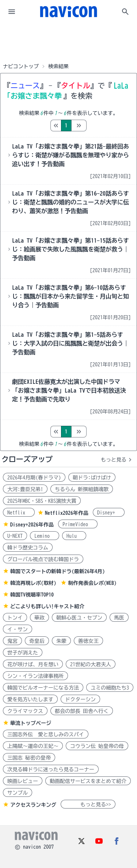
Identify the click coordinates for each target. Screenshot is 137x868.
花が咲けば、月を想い (33, 664)
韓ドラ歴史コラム (28, 548)
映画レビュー (23, 781)
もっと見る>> (88, 805)
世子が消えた (23, 653)
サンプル (18, 793)
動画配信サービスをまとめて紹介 (88, 781)
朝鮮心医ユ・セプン (79, 618)
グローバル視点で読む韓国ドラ (43, 559)
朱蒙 (61, 641)
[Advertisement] (69, 42)
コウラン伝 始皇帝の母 (97, 746)
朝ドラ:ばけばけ (92, 478)
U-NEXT (15, 536)
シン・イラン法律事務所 (35, 676)
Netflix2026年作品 (67, 513)
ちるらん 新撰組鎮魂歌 (82, 489)
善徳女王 (88, 641)
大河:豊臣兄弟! (25, 489)
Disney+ (109, 513)
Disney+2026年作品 (32, 525)
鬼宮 (12, 641)
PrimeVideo (78, 524)
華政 (39, 618)
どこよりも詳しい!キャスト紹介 (47, 606)
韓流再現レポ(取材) (33, 583)
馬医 (119, 618)
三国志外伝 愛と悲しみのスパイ (46, 734)
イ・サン (18, 629)
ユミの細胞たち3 (110, 688)
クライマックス (25, 711)
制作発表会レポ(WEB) (92, 583)
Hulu (74, 536)
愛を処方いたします (30, 699)
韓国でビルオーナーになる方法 (43, 688)
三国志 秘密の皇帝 (29, 758)
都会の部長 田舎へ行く (82, 711)
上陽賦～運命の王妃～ (33, 746)
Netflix (19, 513)
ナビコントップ (21, 66)
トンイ (15, 618)
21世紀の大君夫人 (91, 664)
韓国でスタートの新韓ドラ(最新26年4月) (58, 571)
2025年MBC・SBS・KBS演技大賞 (42, 501)
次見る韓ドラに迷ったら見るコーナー (51, 769)
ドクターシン (80, 699)
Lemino (45, 536)
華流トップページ (31, 723)
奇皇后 (37, 641)
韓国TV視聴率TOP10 (32, 595)
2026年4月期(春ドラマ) (34, 478)
